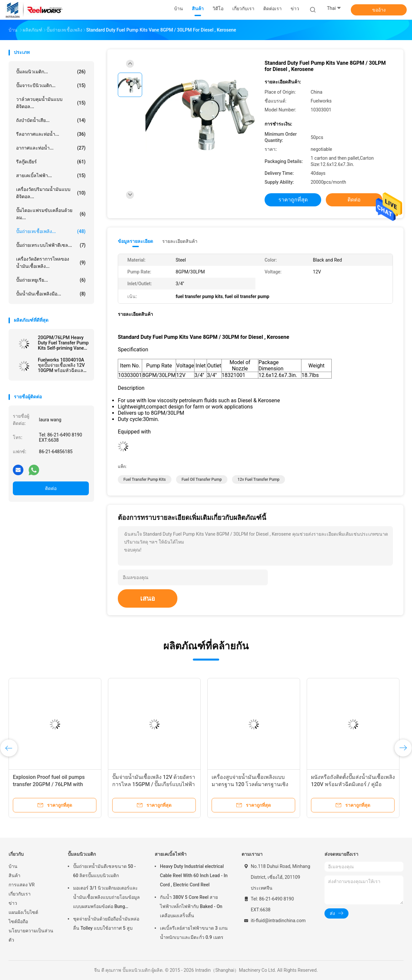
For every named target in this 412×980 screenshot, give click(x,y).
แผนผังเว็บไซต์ (23, 912)
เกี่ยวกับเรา (20, 894)
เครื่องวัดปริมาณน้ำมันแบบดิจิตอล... (51, 193)
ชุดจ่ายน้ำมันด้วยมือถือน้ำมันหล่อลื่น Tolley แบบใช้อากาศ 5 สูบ (106, 923)
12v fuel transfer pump (258, 479)
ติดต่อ (51, 488)
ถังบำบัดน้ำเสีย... (51, 120)
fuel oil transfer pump (202, 479)
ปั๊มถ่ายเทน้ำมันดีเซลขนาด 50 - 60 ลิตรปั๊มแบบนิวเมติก (104, 871)
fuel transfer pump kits (145, 479)
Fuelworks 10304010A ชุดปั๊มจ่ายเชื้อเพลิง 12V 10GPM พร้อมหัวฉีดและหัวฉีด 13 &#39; (62, 365)
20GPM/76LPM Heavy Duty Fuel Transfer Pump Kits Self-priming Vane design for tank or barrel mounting (63, 343)
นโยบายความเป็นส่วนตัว (31, 935)
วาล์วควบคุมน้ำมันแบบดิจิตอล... (51, 103)
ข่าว (13, 903)
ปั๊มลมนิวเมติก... (51, 72)
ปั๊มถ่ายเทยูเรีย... (51, 280)
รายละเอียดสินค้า (180, 241)
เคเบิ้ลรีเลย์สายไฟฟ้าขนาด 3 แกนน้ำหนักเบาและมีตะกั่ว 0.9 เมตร (194, 933)
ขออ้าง (379, 10)
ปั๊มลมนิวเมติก (82, 854)
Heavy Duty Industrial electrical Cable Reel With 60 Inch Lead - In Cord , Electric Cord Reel (194, 875)
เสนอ (148, 598)
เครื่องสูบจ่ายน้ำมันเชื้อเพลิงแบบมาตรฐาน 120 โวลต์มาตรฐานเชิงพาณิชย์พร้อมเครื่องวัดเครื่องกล (250, 784)
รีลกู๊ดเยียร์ (51, 162)
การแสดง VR (22, 885)
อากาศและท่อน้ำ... (51, 148)
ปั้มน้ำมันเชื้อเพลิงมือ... (51, 294)
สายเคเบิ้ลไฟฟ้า (171, 854)
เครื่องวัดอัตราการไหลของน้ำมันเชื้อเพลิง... (51, 263)
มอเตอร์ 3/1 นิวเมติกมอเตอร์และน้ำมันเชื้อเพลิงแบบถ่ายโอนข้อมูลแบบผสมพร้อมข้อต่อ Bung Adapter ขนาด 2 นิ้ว (106, 898)
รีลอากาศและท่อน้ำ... (51, 134)
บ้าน (13, 866)
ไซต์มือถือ (18, 922)
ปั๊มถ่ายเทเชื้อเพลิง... (51, 231)
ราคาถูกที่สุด (293, 200)
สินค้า (14, 875)
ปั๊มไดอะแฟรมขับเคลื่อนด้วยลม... (51, 214)
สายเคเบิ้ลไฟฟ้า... (51, 175)
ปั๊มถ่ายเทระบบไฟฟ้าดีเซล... (51, 245)
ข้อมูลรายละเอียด (135, 241)
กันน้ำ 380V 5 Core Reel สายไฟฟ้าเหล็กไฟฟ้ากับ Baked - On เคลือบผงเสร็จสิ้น (191, 906)
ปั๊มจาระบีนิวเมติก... (51, 85)
